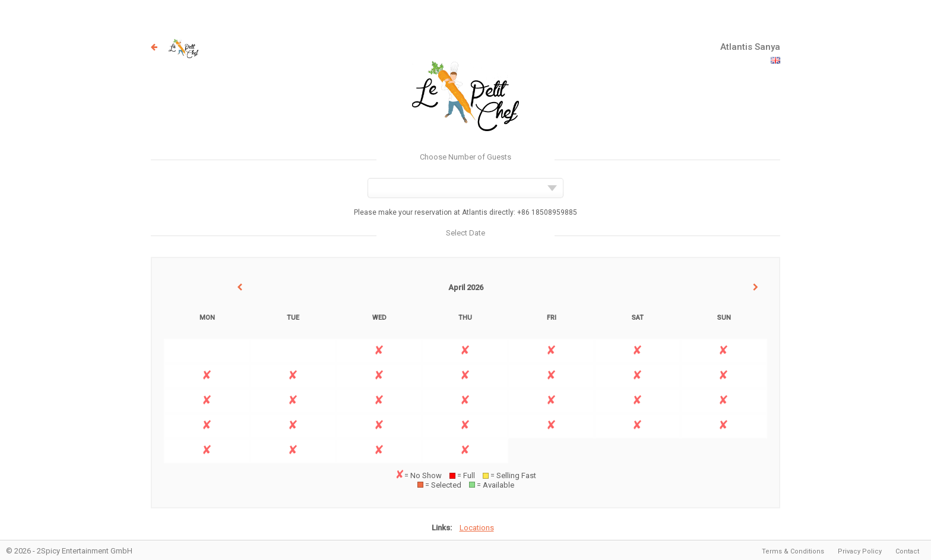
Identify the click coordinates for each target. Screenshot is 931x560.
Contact (907, 551)
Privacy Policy (860, 551)
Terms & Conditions (793, 551)
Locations (477, 528)
